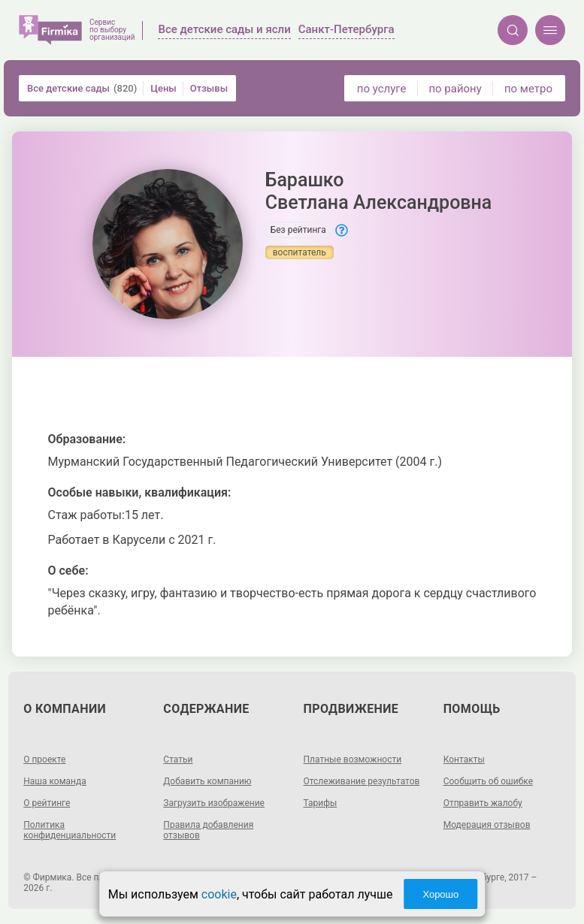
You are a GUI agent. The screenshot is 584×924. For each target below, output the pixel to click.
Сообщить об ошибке (488, 781)
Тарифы (321, 803)
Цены (163, 88)
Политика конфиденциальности (70, 830)
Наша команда (55, 781)
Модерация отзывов (487, 825)
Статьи (178, 759)
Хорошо (440, 894)
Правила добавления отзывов (208, 830)
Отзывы (209, 88)
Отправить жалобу (483, 803)
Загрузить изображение (214, 803)
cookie (219, 894)
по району (455, 89)
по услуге (382, 89)
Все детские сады (82, 88)
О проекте (44, 759)
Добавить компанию (207, 781)
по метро (528, 89)
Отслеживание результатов (362, 781)
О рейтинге (47, 803)
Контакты (464, 759)
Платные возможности (353, 759)
